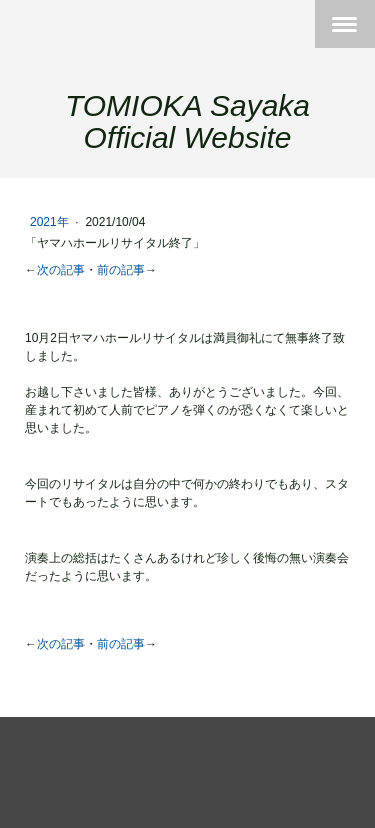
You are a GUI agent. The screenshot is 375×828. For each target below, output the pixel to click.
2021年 (51, 222)
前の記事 (121, 270)
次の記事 (61, 270)
